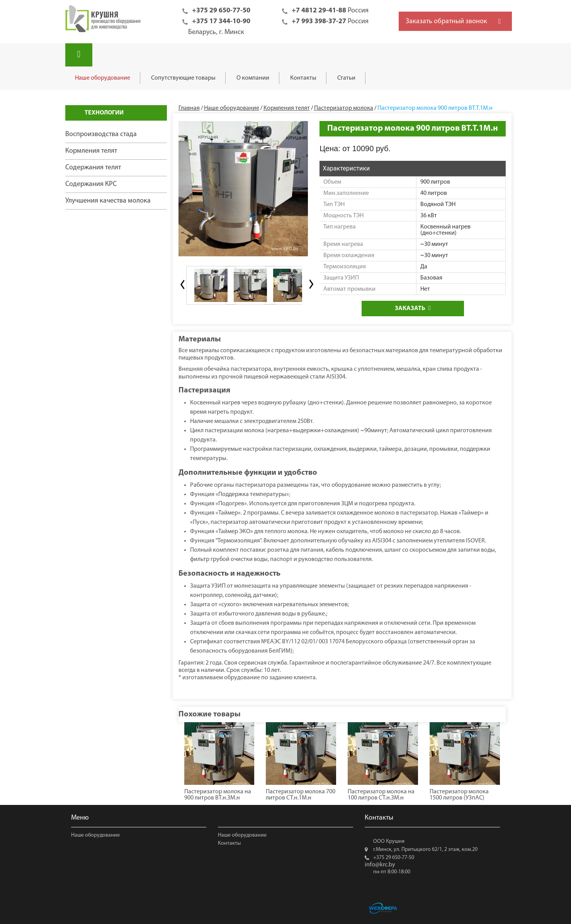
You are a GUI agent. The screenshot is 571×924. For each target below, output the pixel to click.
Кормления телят (91, 151)
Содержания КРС (91, 184)
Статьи (346, 78)
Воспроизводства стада (101, 134)
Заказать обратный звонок (446, 21)
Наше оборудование (103, 78)
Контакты (303, 78)
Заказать (413, 308)
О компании (253, 78)
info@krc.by (380, 865)
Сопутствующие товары (183, 78)
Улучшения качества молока (108, 201)
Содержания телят (93, 168)
